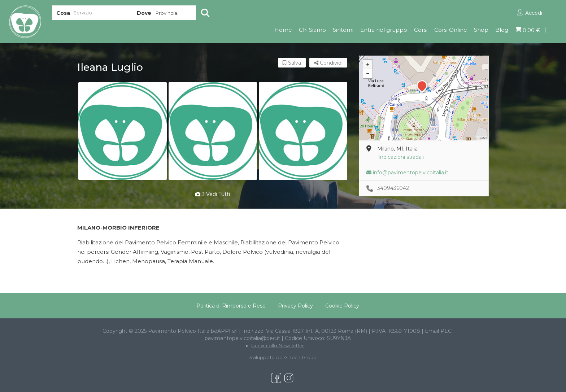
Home (283, 30)
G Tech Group (300, 357)
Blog (502, 30)
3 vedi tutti (213, 194)
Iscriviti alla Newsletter (278, 345)
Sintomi (343, 30)
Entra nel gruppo (384, 30)
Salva (292, 63)
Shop (481, 30)
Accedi (534, 13)
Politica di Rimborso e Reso (231, 306)
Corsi (421, 30)
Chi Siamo (312, 30)
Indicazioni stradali (401, 157)
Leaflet (482, 138)
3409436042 (393, 188)
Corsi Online (451, 30)
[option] (122, 131)
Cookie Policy (342, 306)
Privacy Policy (295, 306)
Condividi (328, 63)
